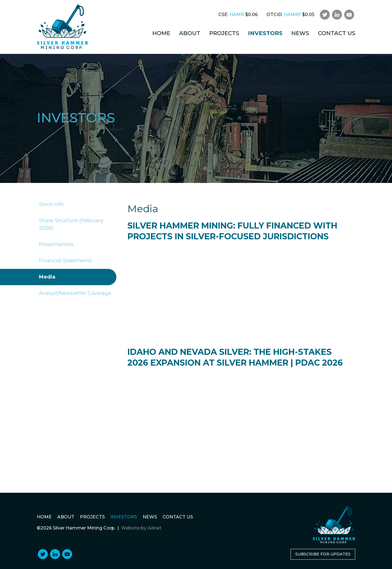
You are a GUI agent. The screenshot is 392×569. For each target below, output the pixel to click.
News (300, 33)
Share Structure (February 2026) (70, 224)
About (190, 33)
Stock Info (50, 204)
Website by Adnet (141, 528)
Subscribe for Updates (323, 554)
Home (161, 33)
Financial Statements (64, 261)
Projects (224, 33)
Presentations (55, 244)
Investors (265, 33)
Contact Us (337, 33)
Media (46, 277)
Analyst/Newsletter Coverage (74, 293)
